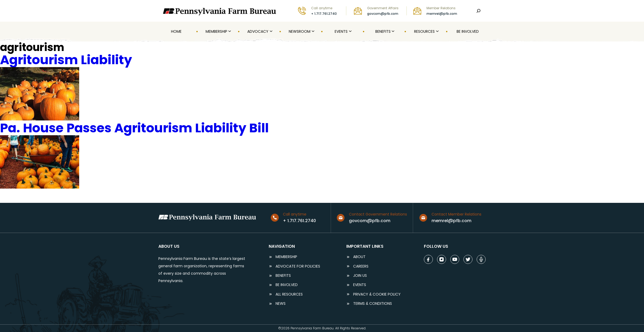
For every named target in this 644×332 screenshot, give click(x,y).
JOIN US (360, 276)
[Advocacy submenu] (271, 31)
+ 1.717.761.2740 (324, 14)
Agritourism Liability (66, 60)
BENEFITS (283, 276)
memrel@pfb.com (442, 14)
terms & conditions (373, 304)
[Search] (479, 11)
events (360, 285)
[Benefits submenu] (392, 31)
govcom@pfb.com (383, 14)
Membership (286, 257)
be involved (287, 285)
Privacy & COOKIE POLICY (377, 294)
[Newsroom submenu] (312, 31)
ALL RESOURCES (289, 294)
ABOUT (359, 257)
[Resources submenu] (437, 31)
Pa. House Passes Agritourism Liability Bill (134, 128)
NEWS (281, 304)
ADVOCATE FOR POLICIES (298, 266)
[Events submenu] (350, 31)
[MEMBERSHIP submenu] (229, 31)
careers (361, 266)
